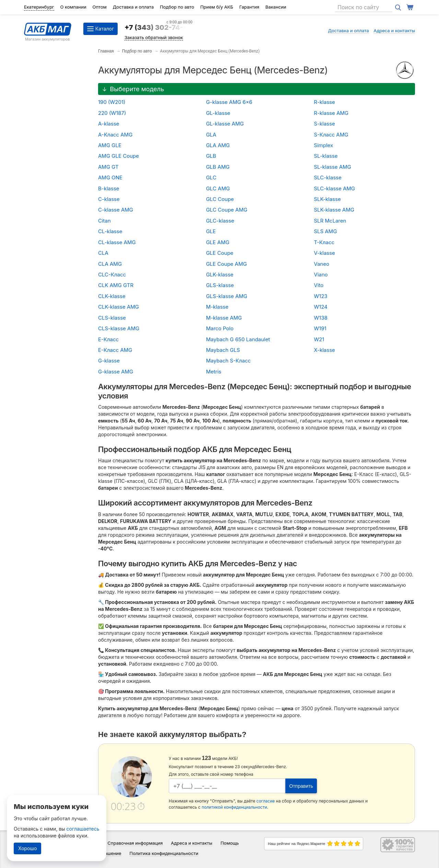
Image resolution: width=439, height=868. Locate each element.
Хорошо (27, 848)
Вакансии (276, 7)
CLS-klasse (112, 318)
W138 (321, 318)
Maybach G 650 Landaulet (238, 339)
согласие (266, 801)
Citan (104, 221)
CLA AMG (110, 264)
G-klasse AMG (116, 372)
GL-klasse (218, 113)
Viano (321, 275)
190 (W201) (112, 102)
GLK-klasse (220, 275)
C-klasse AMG (116, 210)
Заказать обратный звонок (154, 37)
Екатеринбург (39, 7)
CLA (103, 253)
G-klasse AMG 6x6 (229, 102)
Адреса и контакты (394, 31)
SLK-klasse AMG (334, 210)
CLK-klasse (112, 296)
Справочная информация (135, 843)
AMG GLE (110, 145)
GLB (211, 156)
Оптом (100, 7)
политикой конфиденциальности (234, 807)
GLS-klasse (220, 285)
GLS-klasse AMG (227, 296)
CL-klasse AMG (117, 242)
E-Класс (108, 339)
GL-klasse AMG (225, 124)
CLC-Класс (112, 275)
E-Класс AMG (115, 350)
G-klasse (109, 361)
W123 (321, 296)
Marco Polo (220, 328)
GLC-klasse (220, 221)
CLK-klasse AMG (118, 307)
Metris (214, 372)
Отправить (301, 786)
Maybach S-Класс (228, 361)
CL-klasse (110, 231)
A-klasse (109, 124)
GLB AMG (218, 167)
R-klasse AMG (331, 113)
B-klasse (109, 188)
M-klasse (217, 307)
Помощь (230, 843)
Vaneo (322, 264)
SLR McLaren (330, 221)
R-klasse (324, 102)
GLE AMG (218, 242)
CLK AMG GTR (116, 285)
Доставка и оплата (133, 7)
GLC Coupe (220, 199)
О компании (73, 7)
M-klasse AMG (224, 318)
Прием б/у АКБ (217, 7)
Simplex (323, 145)
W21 (319, 339)
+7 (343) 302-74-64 (158, 27)
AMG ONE (110, 177)
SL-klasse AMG (332, 167)
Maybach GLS (223, 350)
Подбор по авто (177, 7)
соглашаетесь (83, 829)
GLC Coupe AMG (227, 210)
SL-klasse (326, 156)
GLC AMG (218, 188)
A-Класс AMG (115, 135)
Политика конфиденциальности (164, 853)
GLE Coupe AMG (227, 264)
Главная (106, 51)
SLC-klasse (328, 177)
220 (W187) (112, 113)
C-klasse (109, 199)
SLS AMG (325, 231)
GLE (211, 231)
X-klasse (324, 350)
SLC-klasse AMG (334, 188)
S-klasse (324, 124)
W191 (320, 328)
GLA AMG (218, 145)
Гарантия (249, 7)
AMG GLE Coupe (118, 156)
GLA (211, 135)
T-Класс (324, 242)
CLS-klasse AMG (119, 328)
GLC (211, 177)
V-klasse (324, 253)
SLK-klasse (327, 199)
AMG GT (108, 167)
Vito (319, 285)
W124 (321, 307)
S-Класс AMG (331, 135)
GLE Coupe (220, 253)
